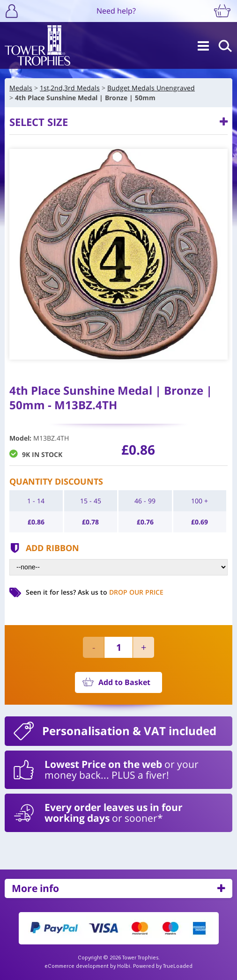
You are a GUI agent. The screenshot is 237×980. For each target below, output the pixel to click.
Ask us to (121, 592)
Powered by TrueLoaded (163, 966)
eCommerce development (77, 966)
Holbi (124, 966)
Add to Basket (124, 682)
